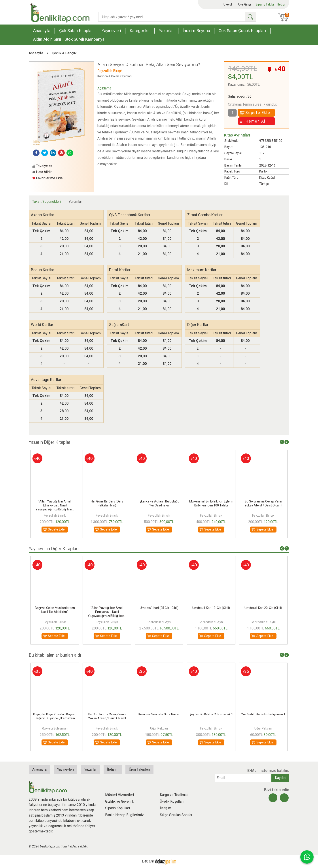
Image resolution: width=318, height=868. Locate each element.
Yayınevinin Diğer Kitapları (54, 549)
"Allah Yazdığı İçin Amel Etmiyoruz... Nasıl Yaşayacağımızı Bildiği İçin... (55, 505)
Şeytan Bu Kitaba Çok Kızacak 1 (211, 714)
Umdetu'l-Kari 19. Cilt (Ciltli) (211, 608)
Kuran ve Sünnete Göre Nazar (159, 714)
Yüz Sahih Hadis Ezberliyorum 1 (263, 714)
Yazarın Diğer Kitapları (50, 442)
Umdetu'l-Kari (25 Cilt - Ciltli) (159, 608)
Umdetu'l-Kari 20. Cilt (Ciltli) (263, 608)
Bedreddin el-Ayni (159, 622)
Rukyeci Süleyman (55, 728)
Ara (250, 17)
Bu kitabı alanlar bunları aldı (55, 655)
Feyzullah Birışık (55, 515)
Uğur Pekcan (159, 728)
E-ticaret (148, 861)
